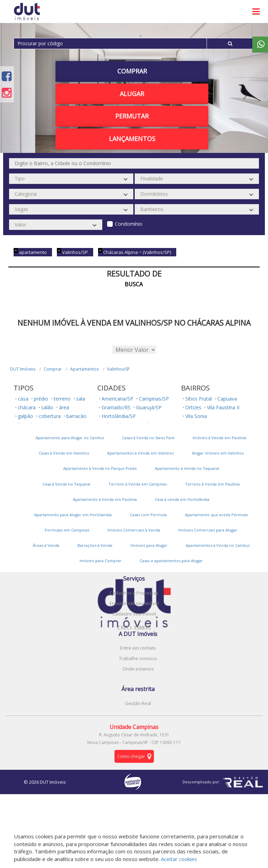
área (64, 407)
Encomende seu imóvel (134, 603)
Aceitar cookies (179, 859)
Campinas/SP (154, 399)
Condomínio (129, 224)
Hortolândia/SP (119, 416)
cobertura (50, 416)
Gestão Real (138, 703)
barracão (76, 416)
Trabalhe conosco (138, 658)
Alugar (132, 94)
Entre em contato (138, 648)
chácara (27, 407)
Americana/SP (117, 399)
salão (47, 407)
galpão (25, 416)
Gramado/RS (116, 407)
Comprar (132, 71)
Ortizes (193, 407)
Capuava (227, 399)
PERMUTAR (132, 116)
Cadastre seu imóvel (134, 614)
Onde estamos (138, 669)
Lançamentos (132, 139)
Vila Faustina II (223, 407)
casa (23, 399)
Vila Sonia (196, 416)
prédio (41, 399)
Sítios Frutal (199, 399)
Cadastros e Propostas (134, 593)
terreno (62, 399)
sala (81, 399)
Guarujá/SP (149, 407)
